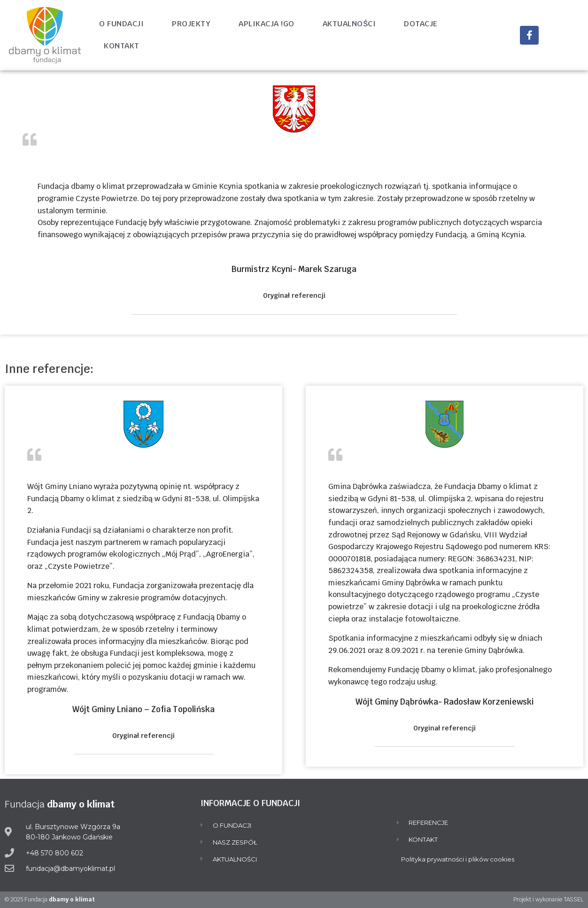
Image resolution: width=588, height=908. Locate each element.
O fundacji (121, 24)
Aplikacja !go (267, 24)
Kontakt (122, 46)
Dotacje (421, 24)
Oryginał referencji (294, 295)
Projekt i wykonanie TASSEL (548, 900)
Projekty (191, 24)
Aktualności (349, 24)
